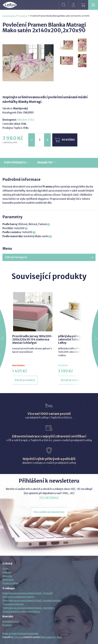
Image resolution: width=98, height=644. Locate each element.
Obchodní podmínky (13, 604)
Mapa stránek (10, 634)
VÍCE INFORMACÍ (49, 498)
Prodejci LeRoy (10, 583)
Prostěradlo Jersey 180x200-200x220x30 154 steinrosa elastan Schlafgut (33, 340)
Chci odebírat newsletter (49, 512)
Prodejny (7, 625)
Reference (8, 580)
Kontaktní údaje (11, 622)
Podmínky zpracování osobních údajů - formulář (28, 593)
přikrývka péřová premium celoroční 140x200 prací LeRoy (77, 340)
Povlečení (23, 16)
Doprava (7, 572)
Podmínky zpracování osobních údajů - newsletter (29, 608)
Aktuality (7, 576)
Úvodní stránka (9, 16)
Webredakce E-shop (51, 637)
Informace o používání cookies (18, 597)
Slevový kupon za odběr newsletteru (21, 612)
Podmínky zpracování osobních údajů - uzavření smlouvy (32, 601)
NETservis (16, 637)
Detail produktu (25, 380)
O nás (5, 569)
